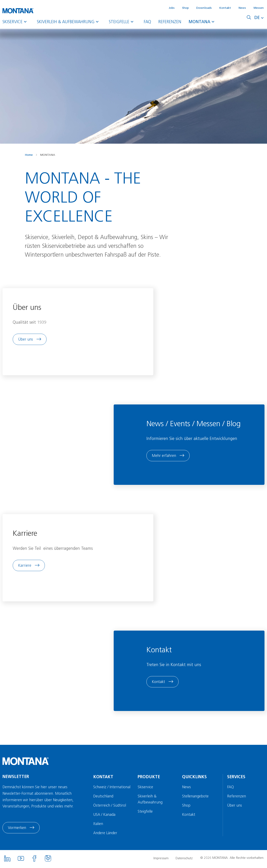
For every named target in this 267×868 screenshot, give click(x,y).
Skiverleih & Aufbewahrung (69, 22)
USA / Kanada (105, 816)
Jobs (172, 8)
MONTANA (203, 22)
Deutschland (104, 798)
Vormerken (17, 830)
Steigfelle (123, 22)
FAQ (147, 22)
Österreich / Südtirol (110, 807)
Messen (259, 8)
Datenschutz (184, 860)
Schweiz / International (112, 789)
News (242, 8)
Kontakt (225, 8)
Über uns (26, 340)
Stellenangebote (196, 798)
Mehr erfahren (165, 456)
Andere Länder (106, 835)
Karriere (25, 566)
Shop (185, 8)
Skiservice (16, 22)
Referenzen (170, 22)
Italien (99, 825)
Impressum (161, 860)
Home (29, 155)
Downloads (204, 8)
